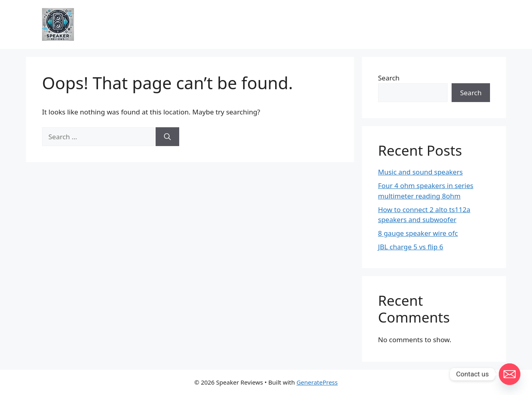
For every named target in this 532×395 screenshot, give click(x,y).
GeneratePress (317, 382)
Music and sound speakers (420, 172)
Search (389, 78)
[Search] (167, 137)
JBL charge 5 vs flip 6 (411, 247)
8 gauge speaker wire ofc (418, 233)
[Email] (510, 374)
